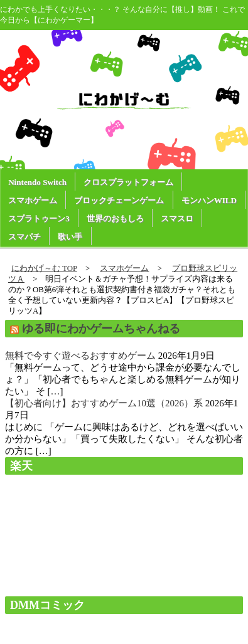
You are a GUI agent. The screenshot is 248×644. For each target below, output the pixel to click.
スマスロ (177, 219)
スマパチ (24, 237)
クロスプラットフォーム (128, 182)
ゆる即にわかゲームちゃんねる (101, 329)
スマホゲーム (33, 200)
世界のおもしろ (115, 219)
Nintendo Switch (37, 182)
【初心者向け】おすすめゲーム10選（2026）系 (104, 403)
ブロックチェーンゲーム (119, 200)
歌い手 (70, 237)
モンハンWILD (209, 200)
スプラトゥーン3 (39, 219)
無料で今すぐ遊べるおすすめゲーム (80, 356)
